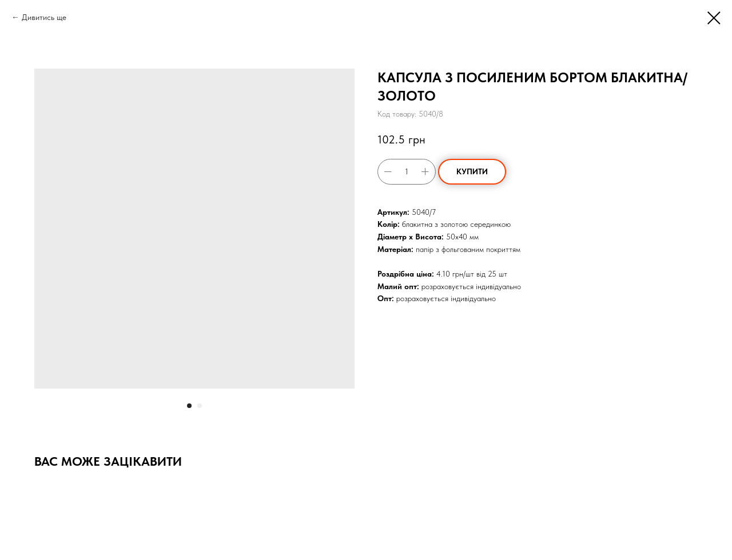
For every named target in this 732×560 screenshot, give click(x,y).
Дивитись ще (44, 17)
